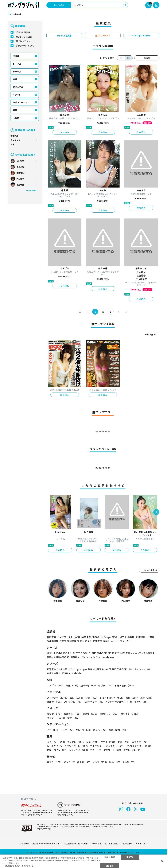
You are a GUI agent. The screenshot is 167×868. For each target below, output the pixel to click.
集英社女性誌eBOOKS (58, 657)
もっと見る (149, 570)
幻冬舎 (123, 637)
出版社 (16, 56)
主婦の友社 (141, 637)
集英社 (131, 637)
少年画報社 (53, 641)
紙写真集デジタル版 (57, 669)
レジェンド (79, 750)
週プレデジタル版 (24, 37)
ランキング (15, 140)
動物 (115, 762)
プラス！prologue (78, 669)
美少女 (55, 714)
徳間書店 (72, 641)
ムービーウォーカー (121, 641)
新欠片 (81, 641)
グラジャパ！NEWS (25, 46)
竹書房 (63, 641)
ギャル (141, 702)
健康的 (55, 702)
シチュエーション (21, 102)
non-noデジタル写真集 (143, 653)
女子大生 (140, 742)
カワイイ (130, 714)
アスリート (113, 750)
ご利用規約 (24, 843)
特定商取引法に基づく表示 (76, 843)
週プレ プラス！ (23, 41)
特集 (12, 144)
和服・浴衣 (125, 685)
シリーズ (17, 72)
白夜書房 (97, 641)
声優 (124, 742)
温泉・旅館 (119, 730)
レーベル (17, 64)
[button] (156, 512)
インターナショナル (119, 702)
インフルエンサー (139, 746)
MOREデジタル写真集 (119, 653)
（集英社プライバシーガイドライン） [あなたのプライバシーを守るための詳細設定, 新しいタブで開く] (19, 866)
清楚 (74, 718)
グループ (84, 730)
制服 (73, 685)
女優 (93, 742)
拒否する (130, 857)
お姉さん (73, 714)
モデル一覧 (31, 190)
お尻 (92, 698)
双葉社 (106, 641)
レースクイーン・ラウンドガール (68, 746)
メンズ (100, 762)
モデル (108, 742)
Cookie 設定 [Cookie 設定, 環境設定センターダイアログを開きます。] (110, 857)
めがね (106, 685)
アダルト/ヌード (132, 750)
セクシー (57, 718)
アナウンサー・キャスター (107, 746)
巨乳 (77, 698)
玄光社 (115, 637)
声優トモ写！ (54, 673)
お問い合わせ (127, 843)
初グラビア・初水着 (78, 762)
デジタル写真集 (23, 32)
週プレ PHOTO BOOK (58, 653)
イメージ (17, 95)
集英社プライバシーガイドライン (47, 843)
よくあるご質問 (111, 843)
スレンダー (58, 698)
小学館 (151, 637)
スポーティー (94, 702)
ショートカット (112, 698)
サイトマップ (142, 843)
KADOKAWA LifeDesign (99, 637)
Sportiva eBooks (105, 657)
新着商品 (14, 136)
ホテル (100, 730)
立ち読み (65, 132)
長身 (147, 698)
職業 (15, 110)
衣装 (15, 79)
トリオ (67, 730)
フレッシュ (73, 702)
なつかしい (110, 714)
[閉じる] (162, 861)
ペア (53, 730)
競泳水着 (89, 685)
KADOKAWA (80, 637)
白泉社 (88, 641)
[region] (83, 861)
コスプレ (56, 685)
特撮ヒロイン (57, 750)
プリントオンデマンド (139, 669)
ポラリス (66, 673)
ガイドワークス (65, 637)
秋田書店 (51, 637)
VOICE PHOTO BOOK (116, 669)
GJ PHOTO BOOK (98, 653)
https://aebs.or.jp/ (44, 829)
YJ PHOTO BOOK (79, 653)
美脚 (132, 698)
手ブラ (55, 762)
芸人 (96, 750)
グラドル (57, 742)
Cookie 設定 (96, 843)
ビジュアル (18, 87)
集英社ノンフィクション (83, 657)
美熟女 (91, 714)
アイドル (76, 742)
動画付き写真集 (96, 669)
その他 (16, 118)
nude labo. (77, 673)
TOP (9, 14)
